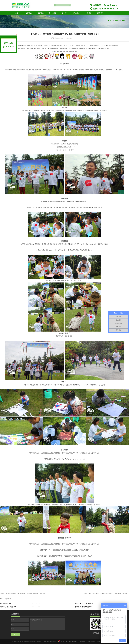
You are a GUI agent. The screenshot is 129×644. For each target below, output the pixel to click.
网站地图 (83, 641)
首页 (17, 13)
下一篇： (106, 594)
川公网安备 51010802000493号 (69, 641)
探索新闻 (117, 20)
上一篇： (23, 594)
